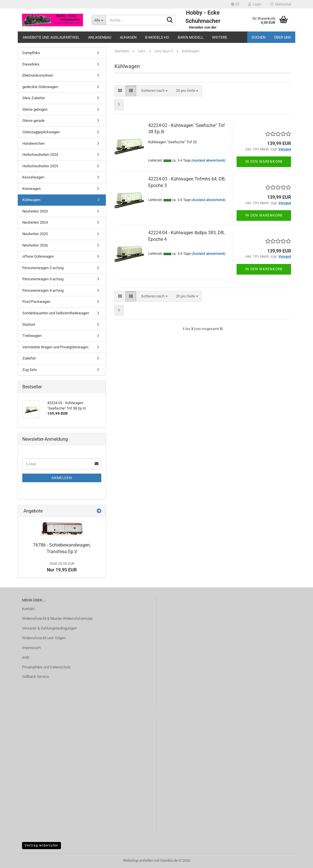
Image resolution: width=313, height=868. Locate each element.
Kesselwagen (33, 177)
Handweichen (33, 143)
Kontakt (28, 609)
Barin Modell (191, 37)
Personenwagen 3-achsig (43, 279)
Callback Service (35, 677)
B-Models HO (157, 37)
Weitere (220, 37)
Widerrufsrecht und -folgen (44, 638)
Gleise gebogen (35, 109)
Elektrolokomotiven (38, 75)
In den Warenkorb (264, 162)
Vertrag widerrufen (41, 845)
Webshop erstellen (138, 860)
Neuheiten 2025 (35, 234)
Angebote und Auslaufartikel (51, 37)
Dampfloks (31, 53)
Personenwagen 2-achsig (43, 268)
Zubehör (29, 358)
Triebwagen (32, 336)
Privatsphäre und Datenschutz (46, 667)
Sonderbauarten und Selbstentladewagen (56, 313)
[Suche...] (99, 20)
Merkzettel (281, 4)
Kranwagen (31, 189)
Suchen (258, 37)
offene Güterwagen (38, 256)
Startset (29, 324)
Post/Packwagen (36, 302)
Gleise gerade (33, 121)
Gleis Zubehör (34, 98)
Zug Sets (30, 370)
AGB (26, 657)
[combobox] (154, 91)
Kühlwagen (31, 200)
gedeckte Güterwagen (40, 87)
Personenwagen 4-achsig (43, 290)
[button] (235, 4)
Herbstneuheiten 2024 (40, 155)
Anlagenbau (100, 37)
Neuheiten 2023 (35, 211)
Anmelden (62, 478)
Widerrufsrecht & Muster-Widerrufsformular (57, 618)
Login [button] (255, 4)
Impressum (31, 648)
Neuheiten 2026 (35, 245)
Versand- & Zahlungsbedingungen (49, 628)
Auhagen (128, 37)
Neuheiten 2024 (35, 222)
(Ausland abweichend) (208, 160)
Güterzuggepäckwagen (41, 132)
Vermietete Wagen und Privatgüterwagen (55, 347)
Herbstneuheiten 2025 (40, 166)
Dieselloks (31, 64)
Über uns (283, 37)
